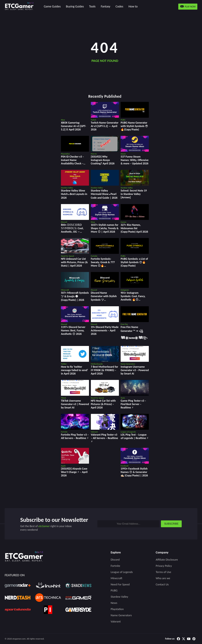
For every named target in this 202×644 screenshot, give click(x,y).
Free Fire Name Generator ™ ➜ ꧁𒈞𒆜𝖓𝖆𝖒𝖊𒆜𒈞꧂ (134, 332)
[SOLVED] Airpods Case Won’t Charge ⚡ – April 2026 (74, 472)
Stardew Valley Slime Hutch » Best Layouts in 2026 (74, 194)
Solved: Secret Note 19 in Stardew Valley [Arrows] (134, 194)
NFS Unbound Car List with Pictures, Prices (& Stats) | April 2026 (74, 262)
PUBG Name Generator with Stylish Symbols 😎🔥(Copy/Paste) (134, 126)
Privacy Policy (164, 566)
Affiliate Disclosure (167, 560)
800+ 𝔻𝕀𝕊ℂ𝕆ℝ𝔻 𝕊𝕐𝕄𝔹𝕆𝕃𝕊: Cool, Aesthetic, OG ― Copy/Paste (72, 230)
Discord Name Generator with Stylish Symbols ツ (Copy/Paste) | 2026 (104, 298)
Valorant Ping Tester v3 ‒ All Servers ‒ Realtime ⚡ (104, 438)
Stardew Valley (119, 597)
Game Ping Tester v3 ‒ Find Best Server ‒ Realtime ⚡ (133, 404)
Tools (92, 6)
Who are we (163, 578)
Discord (115, 560)
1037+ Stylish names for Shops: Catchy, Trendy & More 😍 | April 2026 (105, 228)
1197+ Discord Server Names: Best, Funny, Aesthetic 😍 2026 (73, 330)
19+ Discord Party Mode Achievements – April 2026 (105, 330)
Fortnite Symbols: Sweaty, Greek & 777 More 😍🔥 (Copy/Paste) (103, 264)
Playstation (117, 609)
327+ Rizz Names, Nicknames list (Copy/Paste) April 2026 (134, 228)
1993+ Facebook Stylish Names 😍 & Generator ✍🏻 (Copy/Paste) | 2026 (134, 472)
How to (133, 6)
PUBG (114, 590)
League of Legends (122, 572)
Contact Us (162, 584)
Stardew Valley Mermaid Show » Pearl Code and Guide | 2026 (104, 194)
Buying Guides (75, 6)
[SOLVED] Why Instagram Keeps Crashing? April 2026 (103, 160)
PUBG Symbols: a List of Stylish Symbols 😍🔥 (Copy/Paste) (134, 262)
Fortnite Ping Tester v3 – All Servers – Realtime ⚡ (75, 436)
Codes (119, 6)
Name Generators (121, 615)
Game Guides (52, 6)
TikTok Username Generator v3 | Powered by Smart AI (75, 404)
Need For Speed (120, 584)
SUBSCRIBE (171, 524)
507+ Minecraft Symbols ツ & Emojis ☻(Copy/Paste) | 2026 (75, 296)
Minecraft (117, 578)
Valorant (116, 621)
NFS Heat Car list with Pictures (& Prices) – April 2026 (103, 404)
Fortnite (115, 566)
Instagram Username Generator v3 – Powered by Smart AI (135, 370)
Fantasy (105, 6)
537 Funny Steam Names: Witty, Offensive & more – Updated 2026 (135, 160)
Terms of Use (164, 572)
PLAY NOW (188, 7)
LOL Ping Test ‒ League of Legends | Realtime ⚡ (135, 436)
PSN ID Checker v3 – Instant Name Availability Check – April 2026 (72, 162)
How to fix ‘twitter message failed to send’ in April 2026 (74, 370)
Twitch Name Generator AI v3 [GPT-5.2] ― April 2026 (105, 126)
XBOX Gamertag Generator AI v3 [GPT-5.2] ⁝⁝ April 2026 (73, 126)
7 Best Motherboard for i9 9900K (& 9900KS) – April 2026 (104, 370)
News (114, 603)
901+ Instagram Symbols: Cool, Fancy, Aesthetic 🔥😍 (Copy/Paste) (133, 298)
